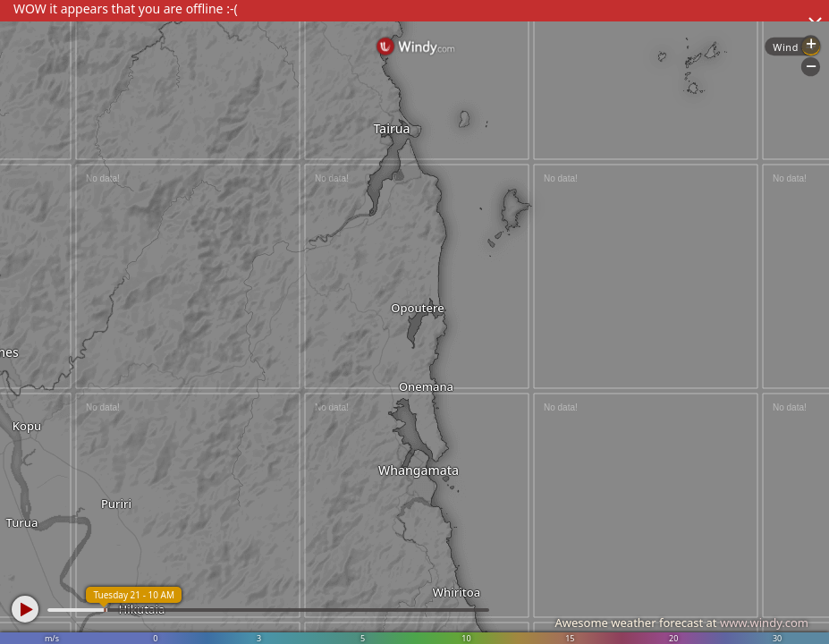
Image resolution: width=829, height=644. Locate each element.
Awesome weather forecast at (681, 623)
